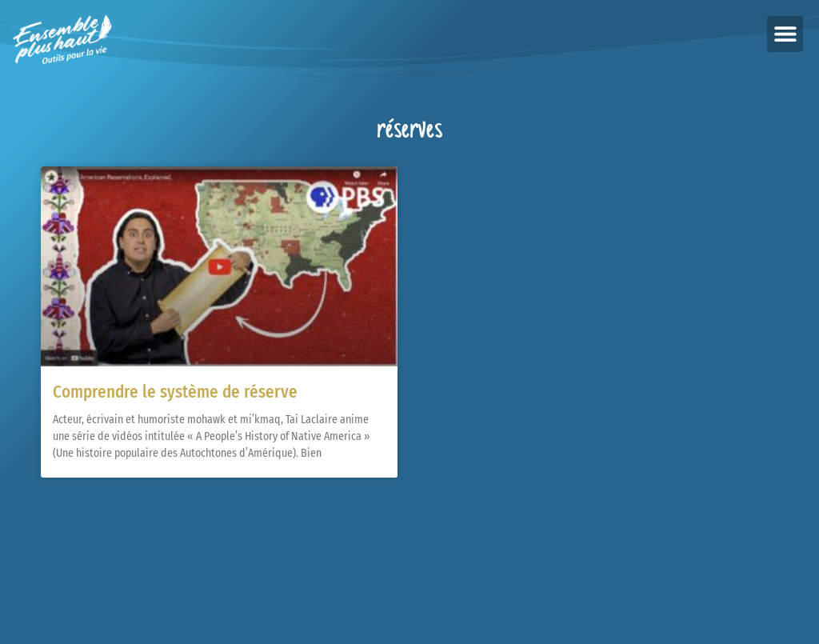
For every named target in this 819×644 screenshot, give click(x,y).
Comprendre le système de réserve (175, 392)
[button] (785, 34)
